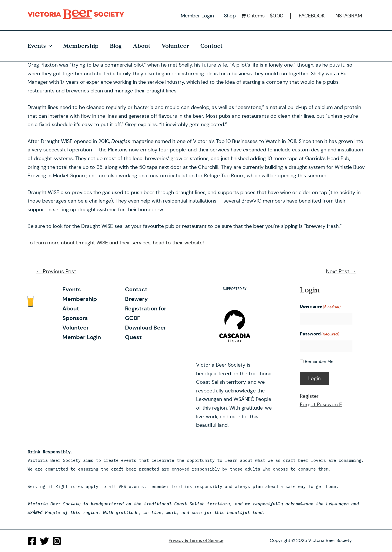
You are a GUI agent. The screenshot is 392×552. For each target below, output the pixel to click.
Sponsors (75, 318)
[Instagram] (57, 541)
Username (320, 307)
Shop (230, 16)
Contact (211, 46)
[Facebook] (32, 541)
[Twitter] (44, 541)
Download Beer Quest (145, 323)
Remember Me (319, 361)
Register (309, 396)
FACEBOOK (312, 16)
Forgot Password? (321, 404)
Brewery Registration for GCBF (153, 304)
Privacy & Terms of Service (196, 540)
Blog (116, 46)
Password (320, 334)
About (142, 46)
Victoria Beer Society (77, 14)
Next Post (341, 271)
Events (40, 46)
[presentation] (49, 46)
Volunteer (175, 46)
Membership (81, 46)
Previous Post (56, 271)
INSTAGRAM (348, 16)
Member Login (197, 16)
